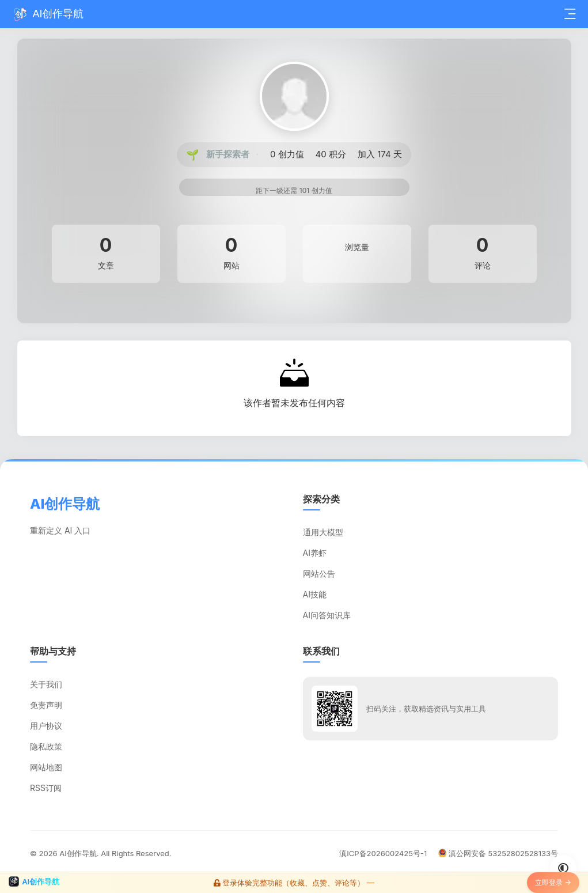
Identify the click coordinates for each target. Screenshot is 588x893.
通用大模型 (323, 532)
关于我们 (46, 684)
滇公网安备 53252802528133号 (498, 854)
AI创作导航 (78, 853)
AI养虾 (315, 553)
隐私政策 (46, 746)
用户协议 (46, 726)
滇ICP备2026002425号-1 (383, 853)
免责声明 (46, 705)
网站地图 (46, 767)
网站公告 (319, 574)
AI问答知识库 (327, 615)
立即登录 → (553, 882)
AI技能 (315, 594)
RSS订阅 (46, 788)
